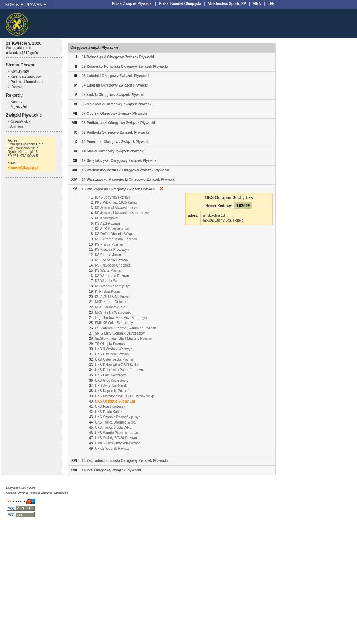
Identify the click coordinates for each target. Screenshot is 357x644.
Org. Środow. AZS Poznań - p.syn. (121, 318)
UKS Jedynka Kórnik (111, 386)
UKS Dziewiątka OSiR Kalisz (117, 365)
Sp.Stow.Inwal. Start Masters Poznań (124, 339)
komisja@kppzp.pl (23, 168)
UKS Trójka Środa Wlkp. (114, 428)
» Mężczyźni (17, 107)
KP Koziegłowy (107, 218)
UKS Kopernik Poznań (112, 391)
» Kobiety (15, 102)
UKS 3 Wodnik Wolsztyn (114, 349)
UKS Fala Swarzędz (110, 375)
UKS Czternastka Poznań (115, 360)
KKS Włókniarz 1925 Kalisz (116, 203)
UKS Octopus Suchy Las (115, 401)
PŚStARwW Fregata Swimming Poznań (126, 328)
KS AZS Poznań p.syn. (112, 229)
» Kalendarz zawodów (25, 77)
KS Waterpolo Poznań (112, 276)
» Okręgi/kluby (19, 122)
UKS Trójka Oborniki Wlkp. (115, 422)
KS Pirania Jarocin (109, 255)
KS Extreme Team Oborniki (116, 239)
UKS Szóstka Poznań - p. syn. (118, 417)
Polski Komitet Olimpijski (180, 4)
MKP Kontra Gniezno (111, 302)
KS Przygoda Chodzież (113, 265)
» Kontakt (15, 87)
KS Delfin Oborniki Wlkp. (114, 234)
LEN (271, 4)
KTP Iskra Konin (107, 291)
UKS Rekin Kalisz (108, 412)
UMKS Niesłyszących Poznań (118, 443)
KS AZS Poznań (107, 223)
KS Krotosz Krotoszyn (112, 250)
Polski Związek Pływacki (132, 4)
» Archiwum (17, 127)
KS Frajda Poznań (109, 244)
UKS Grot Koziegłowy (112, 380)
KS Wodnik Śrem (108, 281)
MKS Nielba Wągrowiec (113, 312)
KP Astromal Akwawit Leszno (117, 208)
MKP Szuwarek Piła (110, 307)
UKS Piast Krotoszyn (111, 407)
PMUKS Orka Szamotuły (114, 323)
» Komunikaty (18, 71)
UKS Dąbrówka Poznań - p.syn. (119, 370)
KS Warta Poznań (109, 271)
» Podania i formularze (25, 82)
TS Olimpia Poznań (110, 344)
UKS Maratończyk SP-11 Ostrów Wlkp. (125, 396)
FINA (257, 4)
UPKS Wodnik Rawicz (112, 448)
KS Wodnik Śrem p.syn (113, 286)
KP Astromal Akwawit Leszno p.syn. (122, 213)
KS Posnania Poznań (111, 260)
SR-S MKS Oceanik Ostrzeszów (120, 333)
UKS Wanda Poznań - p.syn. (117, 433)
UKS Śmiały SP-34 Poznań (116, 438)
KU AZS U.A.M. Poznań (113, 297)
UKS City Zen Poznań (112, 354)
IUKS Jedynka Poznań (112, 197)
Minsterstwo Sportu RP (227, 4)
